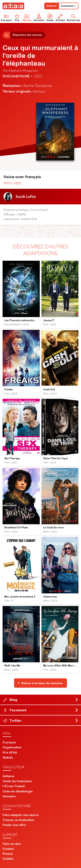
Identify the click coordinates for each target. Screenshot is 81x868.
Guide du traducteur (17, 781)
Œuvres (27, 18)
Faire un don (12, 844)
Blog (41, 700)
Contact (8, 849)
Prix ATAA (10, 752)
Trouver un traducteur (18, 820)
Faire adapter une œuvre (21, 815)
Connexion (68, 6)
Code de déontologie (18, 791)
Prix (17, 18)
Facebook (41, 710)
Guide (50, 18)
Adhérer (52, 6)
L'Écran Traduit (14, 786)
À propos (9, 742)
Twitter (41, 720)
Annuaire (39, 18)
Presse (8, 854)
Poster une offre (14, 825)
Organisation (12, 747)
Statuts (8, 757)
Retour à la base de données (40, 683)
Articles (60, 18)
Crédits (8, 859)
